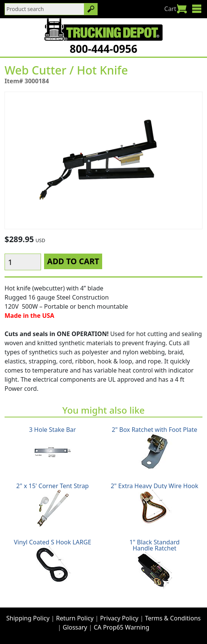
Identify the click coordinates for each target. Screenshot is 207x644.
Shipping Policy (28, 618)
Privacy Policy (119, 618)
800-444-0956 (103, 49)
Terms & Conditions (173, 618)
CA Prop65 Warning (122, 627)
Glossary (75, 627)
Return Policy (75, 618)
